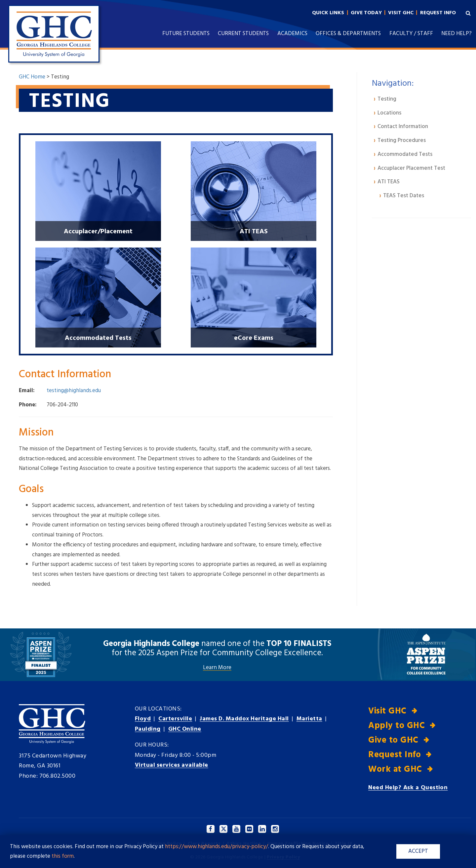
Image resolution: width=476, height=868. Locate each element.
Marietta (311, 719)
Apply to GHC (397, 726)
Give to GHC (393, 740)
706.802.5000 (58, 776)
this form (63, 856)
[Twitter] (224, 829)
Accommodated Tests (405, 154)
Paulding (148, 729)
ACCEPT (418, 851)
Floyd (143, 719)
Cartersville (175, 719)
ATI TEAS (389, 182)
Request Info (395, 755)
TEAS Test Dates (404, 196)
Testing (387, 99)
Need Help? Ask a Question (408, 788)
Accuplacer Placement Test (411, 168)
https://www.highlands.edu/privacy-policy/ (217, 847)
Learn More (217, 668)
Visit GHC (387, 711)
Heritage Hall (245, 719)
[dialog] (456, 848)
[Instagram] (275, 829)
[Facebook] (211, 829)
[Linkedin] (262, 829)
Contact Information (403, 127)
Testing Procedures (402, 140)
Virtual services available (172, 765)
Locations (389, 113)
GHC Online (185, 729)
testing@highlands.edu (74, 390)
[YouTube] (237, 829)
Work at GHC (395, 770)
